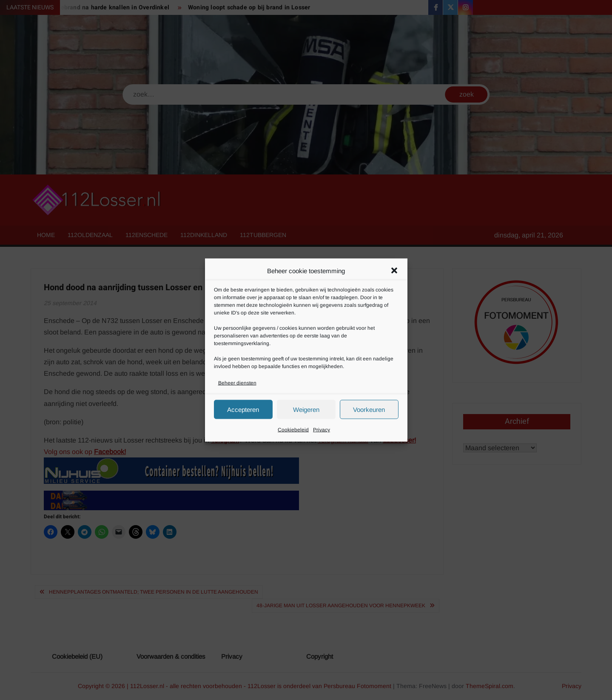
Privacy (322, 430)
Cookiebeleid (293, 430)
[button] (394, 271)
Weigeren (306, 409)
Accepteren (243, 409)
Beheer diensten (237, 383)
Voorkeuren (369, 409)
